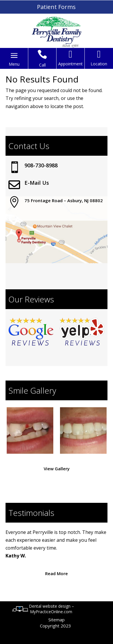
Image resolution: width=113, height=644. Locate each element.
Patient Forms (56, 7)
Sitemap (57, 620)
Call (42, 65)
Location (99, 64)
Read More (57, 573)
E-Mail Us (37, 183)
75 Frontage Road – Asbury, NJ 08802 (64, 200)
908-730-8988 (41, 165)
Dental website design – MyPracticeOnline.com (51, 609)
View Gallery (57, 469)
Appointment (70, 64)
